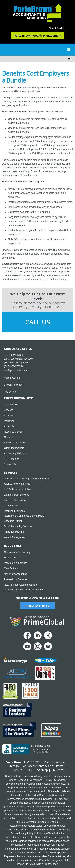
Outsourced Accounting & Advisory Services (27, 479)
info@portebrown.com (16, 370)
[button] (69, 50)
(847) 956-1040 (12, 363)
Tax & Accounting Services (18, 526)
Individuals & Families (16, 563)
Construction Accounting (17, 552)
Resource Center (13, 432)
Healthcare (10, 558)
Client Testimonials (14, 448)
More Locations (12, 378)
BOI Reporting (12, 459)
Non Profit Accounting (15, 574)
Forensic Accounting (15, 500)
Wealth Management (15, 537)
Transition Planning (14, 532)
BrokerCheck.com (13, 385)
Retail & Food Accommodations (21, 585)
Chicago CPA (11, 405)
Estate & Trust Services (16, 495)
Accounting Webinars (15, 453)
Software (9, 416)
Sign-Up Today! (37, 606)
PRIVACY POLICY (21, 770)
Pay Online (10, 392)
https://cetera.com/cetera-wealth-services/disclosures (37, 826)
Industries (9, 421)
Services (9, 410)
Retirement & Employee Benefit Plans (24, 516)
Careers (8, 437)
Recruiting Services (14, 511)
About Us (9, 426)
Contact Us (10, 464)
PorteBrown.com (55, 762)
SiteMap (42, 770)
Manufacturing (12, 568)
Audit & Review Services (17, 484)
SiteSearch (58, 770)
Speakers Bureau (13, 521)
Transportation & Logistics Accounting (24, 590)
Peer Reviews (11, 506)
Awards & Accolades (15, 443)
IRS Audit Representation (17, 489)
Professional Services (15, 579)
